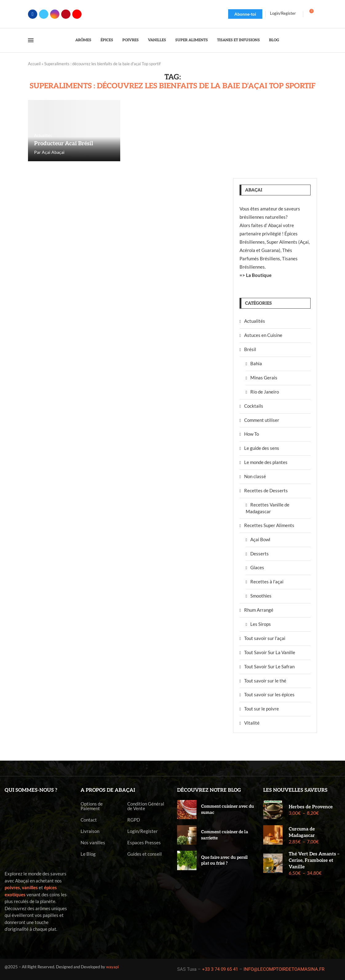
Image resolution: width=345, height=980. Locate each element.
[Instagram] (55, 14)
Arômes (83, 40)
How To (252, 434)
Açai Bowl (260, 539)
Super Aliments (192, 40)
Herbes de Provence (311, 807)
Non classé (255, 476)
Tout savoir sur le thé (265, 681)
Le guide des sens (262, 448)
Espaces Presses (144, 843)
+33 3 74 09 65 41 (220, 969)
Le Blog (88, 854)
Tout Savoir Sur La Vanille (270, 652)
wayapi (112, 967)
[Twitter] (44, 14)
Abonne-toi (245, 14)
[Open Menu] (31, 40)
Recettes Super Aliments (269, 525)
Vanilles (157, 40)
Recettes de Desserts (266, 490)
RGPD (134, 820)
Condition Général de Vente (146, 806)
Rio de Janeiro (265, 392)
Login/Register (143, 831)
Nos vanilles (93, 843)
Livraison (90, 831)
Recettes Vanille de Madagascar (268, 508)
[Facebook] (33, 14)
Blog (274, 40)
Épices (107, 40)
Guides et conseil (145, 854)
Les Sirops (261, 624)
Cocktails (254, 406)
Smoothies (261, 596)
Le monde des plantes (266, 462)
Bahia (256, 363)
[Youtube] (77, 14)
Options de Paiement (92, 806)
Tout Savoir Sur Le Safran (269, 666)
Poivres (131, 40)
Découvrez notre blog (209, 790)
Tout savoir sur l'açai (265, 638)
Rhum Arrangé (259, 610)
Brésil (250, 349)
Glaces (257, 567)
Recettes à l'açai (267, 582)
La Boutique (259, 275)
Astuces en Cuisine (263, 335)
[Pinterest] (66, 14)
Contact (89, 820)
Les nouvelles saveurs (295, 790)
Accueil (34, 64)
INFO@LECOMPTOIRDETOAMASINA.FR (284, 969)
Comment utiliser (262, 420)
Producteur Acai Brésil (64, 144)
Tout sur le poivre (262, 709)
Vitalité (252, 723)
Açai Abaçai (53, 152)
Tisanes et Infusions (238, 40)
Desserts (260, 554)
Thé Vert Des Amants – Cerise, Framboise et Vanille (314, 860)
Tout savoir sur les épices (269, 694)
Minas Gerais (264, 378)
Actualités (255, 321)
